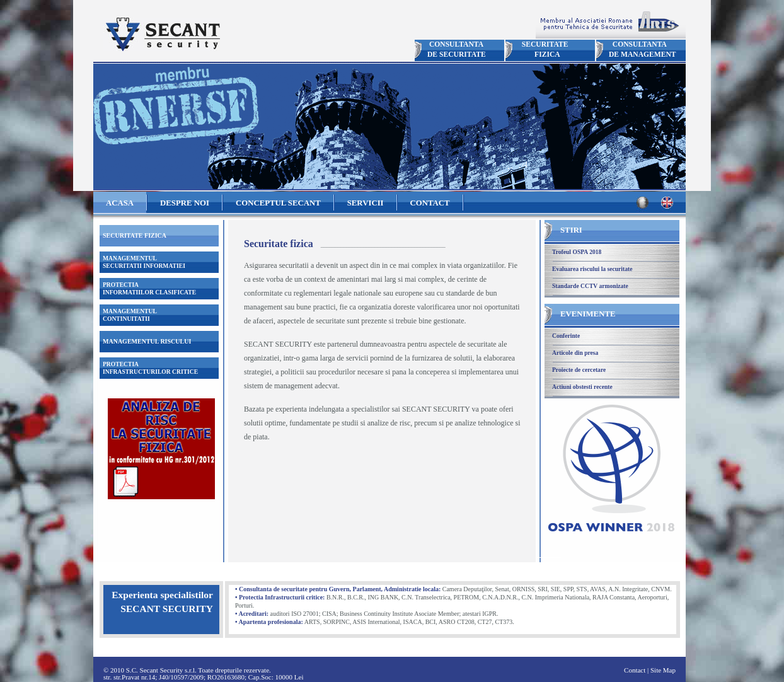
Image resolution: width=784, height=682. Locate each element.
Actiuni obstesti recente (582, 387)
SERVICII (366, 203)
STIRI (571, 230)
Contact (635, 670)
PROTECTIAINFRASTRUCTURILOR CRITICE (150, 368)
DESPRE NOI (185, 203)
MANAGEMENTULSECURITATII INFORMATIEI (144, 262)
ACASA (120, 203)
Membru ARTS (611, 23)
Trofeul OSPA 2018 (577, 252)
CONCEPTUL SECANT (278, 203)
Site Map (663, 670)
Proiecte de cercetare (579, 370)
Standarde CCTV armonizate (590, 286)
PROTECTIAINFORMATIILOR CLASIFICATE (149, 288)
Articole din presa (575, 353)
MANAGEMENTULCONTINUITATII (130, 315)
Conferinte (566, 336)
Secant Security (162, 34)
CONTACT (430, 203)
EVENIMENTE (588, 314)
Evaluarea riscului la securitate (592, 269)
